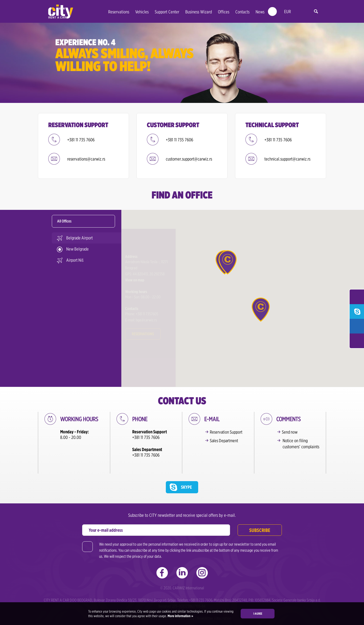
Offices (224, 12)
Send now (291, 432)
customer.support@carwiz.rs (189, 159)
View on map (135, 261)
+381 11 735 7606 (81, 140)
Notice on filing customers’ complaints (301, 444)
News (260, 12)
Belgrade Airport (80, 238)
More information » (180, 616)
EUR (288, 12)
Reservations (119, 12)
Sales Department (225, 441)
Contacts (242, 12)
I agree (258, 613)
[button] (227, 262)
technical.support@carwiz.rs (287, 159)
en (299, 12)
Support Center (167, 12)
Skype (186, 472)
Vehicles (142, 12)
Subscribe (260, 515)
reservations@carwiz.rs (86, 159)
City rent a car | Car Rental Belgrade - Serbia (61, 12)
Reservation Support (227, 432)
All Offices (64, 221)
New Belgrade (78, 249)
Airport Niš (75, 260)
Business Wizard (199, 12)
